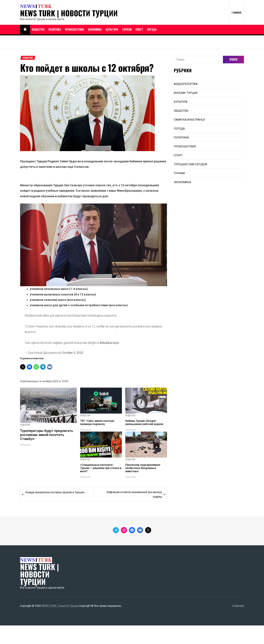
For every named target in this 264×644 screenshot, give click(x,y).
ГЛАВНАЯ (236, 12)
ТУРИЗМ (127, 29)
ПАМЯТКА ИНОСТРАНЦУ (189, 120)
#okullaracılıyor (109, 343)
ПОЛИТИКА (55, 29)
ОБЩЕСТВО (38, 29)
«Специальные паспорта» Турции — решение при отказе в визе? (101, 468)
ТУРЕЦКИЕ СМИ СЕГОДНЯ (191, 164)
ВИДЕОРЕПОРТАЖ (186, 84)
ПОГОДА (152, 29)
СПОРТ (139, 29)
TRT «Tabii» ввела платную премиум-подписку (97, 422)
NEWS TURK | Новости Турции (69, 13)
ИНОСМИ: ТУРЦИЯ (186, 93)
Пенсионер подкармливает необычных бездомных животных (143, 468)
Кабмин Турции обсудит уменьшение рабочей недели (144, 422)
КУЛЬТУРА (112, 29)
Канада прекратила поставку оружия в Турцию (55, 492)
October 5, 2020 (73, 353)
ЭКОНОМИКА (95, 29)
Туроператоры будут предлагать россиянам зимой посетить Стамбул (47, 435)
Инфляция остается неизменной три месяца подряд (134, 494)
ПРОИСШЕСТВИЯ (74, 29)
